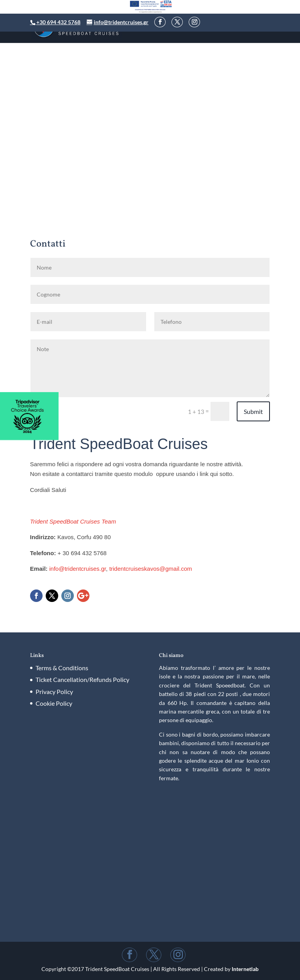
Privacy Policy (54, 692)
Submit (253, 411)
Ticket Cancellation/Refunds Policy (82, 679)
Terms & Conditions (62, 668)
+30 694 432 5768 (58, 22)
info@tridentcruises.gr (78, 569)
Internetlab (245, 969)
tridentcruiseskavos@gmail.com (151, 569)
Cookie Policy (54, 703)
